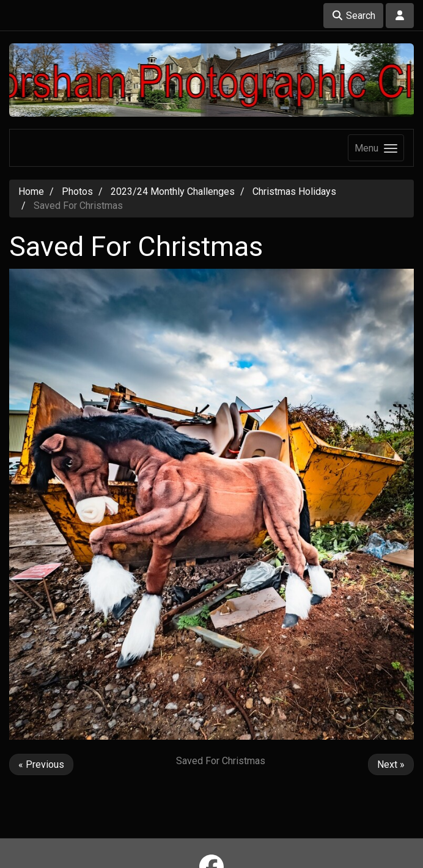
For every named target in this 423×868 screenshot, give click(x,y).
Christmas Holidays (294, 191)
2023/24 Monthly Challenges (173, 191)
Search (353, 16)
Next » (391, 764)
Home (31, 191)
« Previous (41, 764)
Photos (77, 191)
